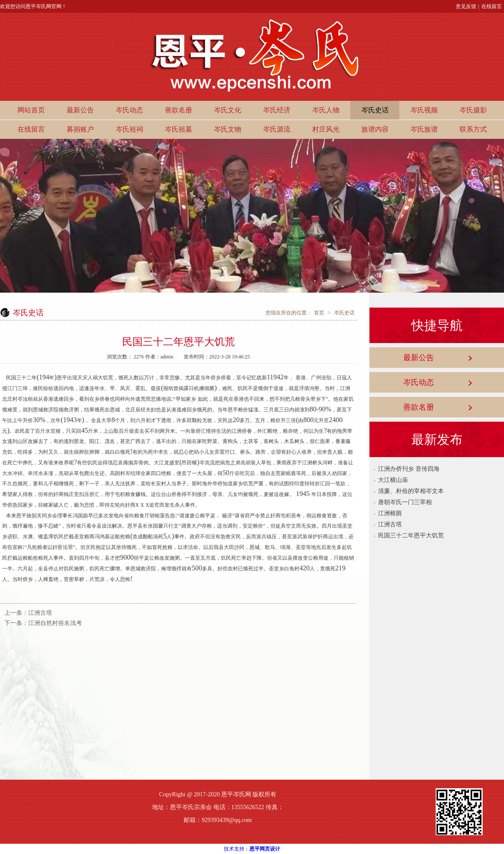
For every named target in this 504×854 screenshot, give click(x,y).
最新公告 (80, 110)
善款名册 (179, 110)
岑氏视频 (424, 110)
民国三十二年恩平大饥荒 (411, 536)
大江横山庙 (393, 480)
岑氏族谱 (424, 129)
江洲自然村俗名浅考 (55, 623)
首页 (319, 313)
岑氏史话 (375, 110)
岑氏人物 (326, 110)
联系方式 (473, 129)
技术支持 (234, 849)
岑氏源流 (277, 129)
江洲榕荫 (390, 513)
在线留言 (492, 6)
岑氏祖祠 (129, 129)
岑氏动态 (129, 110)
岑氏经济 (277, 110)
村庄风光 (326, 129)
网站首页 (31, 110)
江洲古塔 (40, 613)
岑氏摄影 (473, 110)
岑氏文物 (228, 129)
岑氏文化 (228, 110)
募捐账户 (80, 129)
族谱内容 (375, 129)
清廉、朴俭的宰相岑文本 (411, 491)
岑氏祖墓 (179, 129)
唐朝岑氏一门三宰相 (405, 502)
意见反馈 (466, 6)
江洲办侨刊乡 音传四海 (409, 469)
